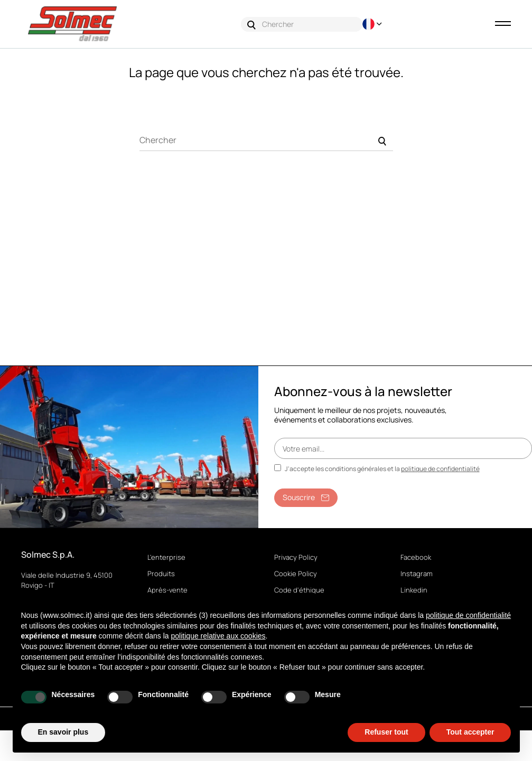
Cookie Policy (296, 574)
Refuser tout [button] (386, 732)
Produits (161, 574)
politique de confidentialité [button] (468, 615)
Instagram (417, 574)
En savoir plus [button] (63, 732)
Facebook (416, 558)
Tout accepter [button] (470, 732)
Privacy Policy (296, 558)
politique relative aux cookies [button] (218, 636)
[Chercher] (266, 141)
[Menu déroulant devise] (374, 24)
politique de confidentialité (440, 469)
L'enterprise (166, 558)
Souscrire (306, 498)
